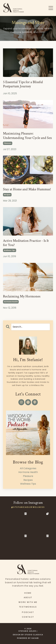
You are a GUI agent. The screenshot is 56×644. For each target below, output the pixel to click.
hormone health (11, 302)
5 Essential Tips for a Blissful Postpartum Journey (23, 84)
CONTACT (28, 617)
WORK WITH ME (28, 602)
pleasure (8, 143)
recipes (7, 195)
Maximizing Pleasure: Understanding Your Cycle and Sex (27, 136)
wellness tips (10, 250)
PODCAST (28, 612)
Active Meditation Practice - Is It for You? (26, 243)
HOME (28, 593)
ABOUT (28, 597)
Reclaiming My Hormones (22, 296)
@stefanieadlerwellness (28, 507)
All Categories (28, 468)
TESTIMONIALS (28, 607)
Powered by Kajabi (28, 638)
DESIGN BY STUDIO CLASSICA (28, 635)
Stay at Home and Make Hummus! (27, 189)
